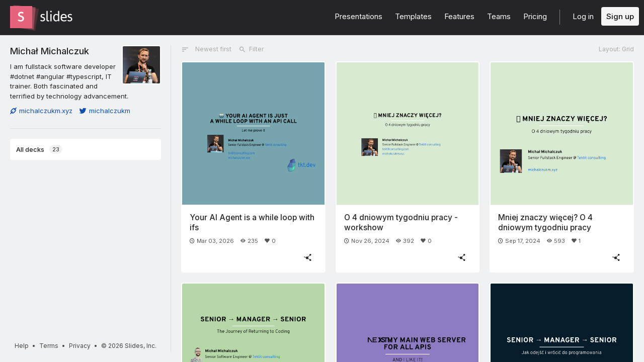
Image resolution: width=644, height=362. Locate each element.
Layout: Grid (616, 49)
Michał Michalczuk (50, 51)
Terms (49, 346)
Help (22, 346)
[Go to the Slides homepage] (21, 17)
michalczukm (105, 111)
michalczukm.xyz (41, 111)
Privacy (80, 346)
